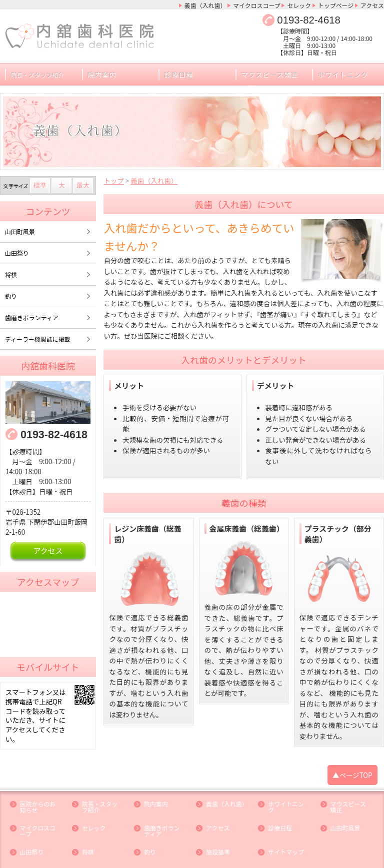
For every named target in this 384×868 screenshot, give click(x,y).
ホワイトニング (342, 73)
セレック (301, 5)
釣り (11, 293)
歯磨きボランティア (31, 314)
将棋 (11, 271)
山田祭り (16, 250)
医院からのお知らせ (40, 791)
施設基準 (217, 834)
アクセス (373, 5)
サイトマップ (285, 834)
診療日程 (178, 73)
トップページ (337, 5)
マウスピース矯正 (269, 73)
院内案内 (102, 73)
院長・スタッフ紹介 (102, 791)
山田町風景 (19, 229)
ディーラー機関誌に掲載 (36, 335)
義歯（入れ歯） (211, 5)
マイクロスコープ (261, 5)
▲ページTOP (353, 760)
